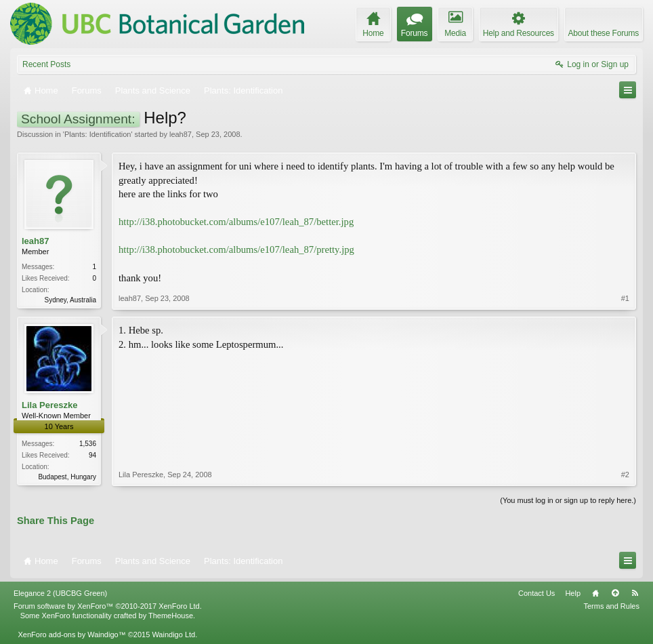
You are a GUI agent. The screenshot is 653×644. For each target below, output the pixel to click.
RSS (635, 593)
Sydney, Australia (70, 300)
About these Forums (604, 33)
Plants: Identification (98, 134)
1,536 (88, 444)
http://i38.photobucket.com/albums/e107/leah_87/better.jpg (236, 222)
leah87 (181, 134)
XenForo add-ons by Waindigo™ (71, 635)
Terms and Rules (611, 606)
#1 (625, 298)
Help (573, 593)
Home (595, 593)
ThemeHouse (171, 616)
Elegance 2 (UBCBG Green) (60, 593)
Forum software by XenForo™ (108, 606)
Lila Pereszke (49, 405)
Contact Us (536, 593)
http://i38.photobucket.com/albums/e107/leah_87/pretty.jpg (236, 249)
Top (615, 593)
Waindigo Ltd (173, 635)
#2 (625, 475)
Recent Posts (46, 64)
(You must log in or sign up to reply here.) (568, 500)
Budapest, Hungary (67, 477)
